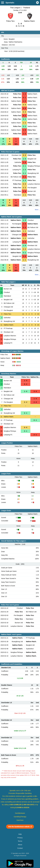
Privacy (20, 838)
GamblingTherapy (20, 817)
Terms (20, 841)
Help (20, 834)
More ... (37, 210)
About (20, 845)
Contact (20, 848)
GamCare (20, 820)
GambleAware (20, 813)
